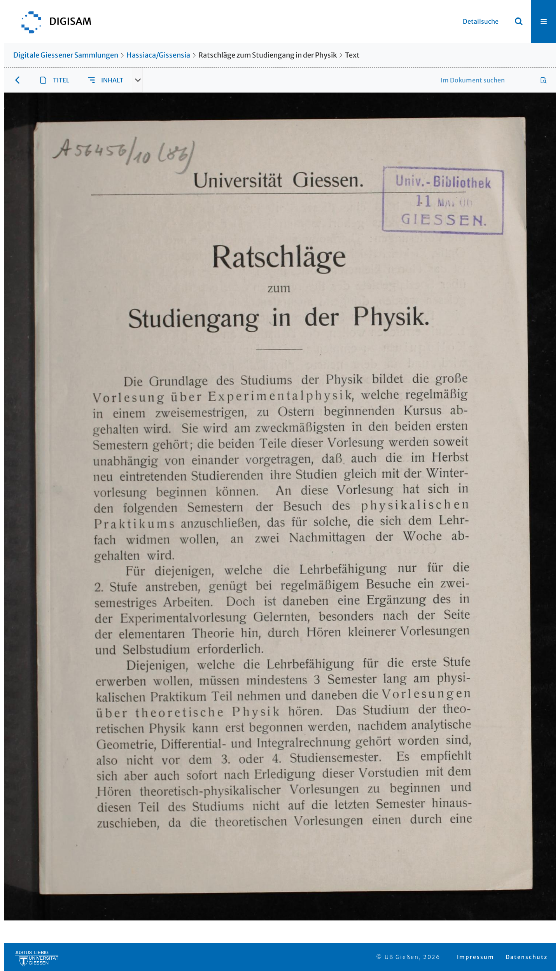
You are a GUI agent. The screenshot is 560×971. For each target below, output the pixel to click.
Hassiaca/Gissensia (158, 55)
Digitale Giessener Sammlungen (66, 55)
